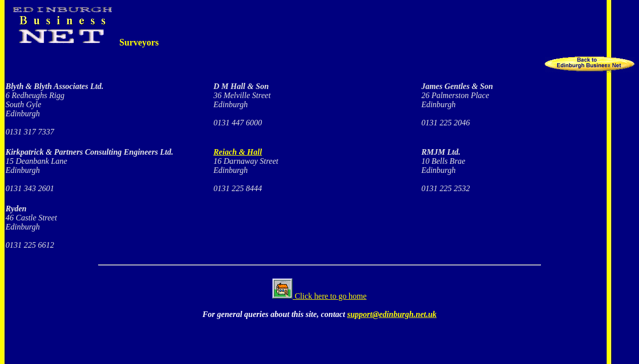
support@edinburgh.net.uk (392, 314)
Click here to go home (319, 296)
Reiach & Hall (238, 152)
